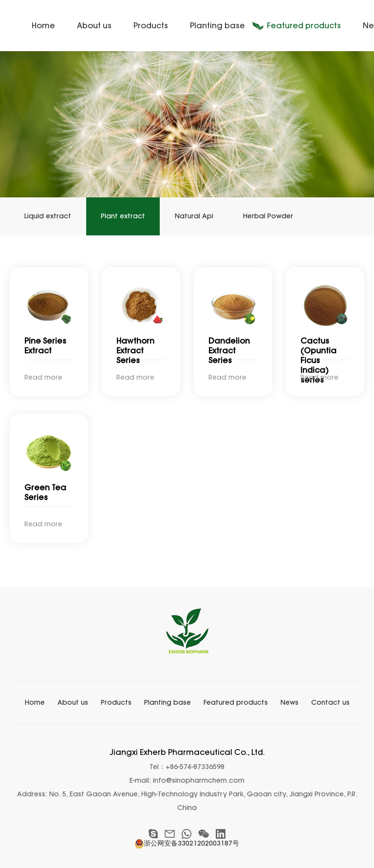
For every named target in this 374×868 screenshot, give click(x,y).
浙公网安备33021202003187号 (187, 843)
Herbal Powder (268, 216)
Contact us (330, 702)
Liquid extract (48, 216)
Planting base (217, 25)
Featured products (304, 25)
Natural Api (194, 216)
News (290, 702)
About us (94, 25)
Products (151, 25)
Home (43, 25)
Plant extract (123, 216)
